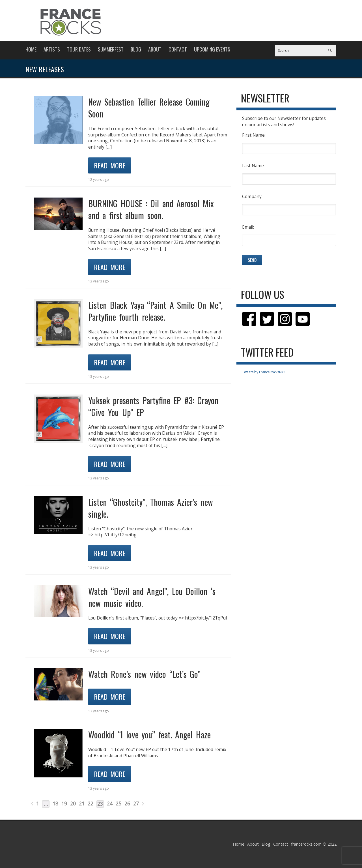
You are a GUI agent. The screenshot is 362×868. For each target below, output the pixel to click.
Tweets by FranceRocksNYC (264, 372)
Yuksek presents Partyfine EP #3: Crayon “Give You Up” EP (154, 406)
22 (90, 804)
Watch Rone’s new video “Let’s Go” (145, 674)
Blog (136, 49)
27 (136, 804)
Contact (178, 49)
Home (31, 49)
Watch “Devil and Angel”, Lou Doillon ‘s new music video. (152, 597)
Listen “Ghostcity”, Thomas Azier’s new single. (151, 508)
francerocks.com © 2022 (314, 844)
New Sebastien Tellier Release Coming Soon (149, 108)
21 (82, 804)
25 (118, 804)
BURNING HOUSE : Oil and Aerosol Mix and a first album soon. (151, 209)
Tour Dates (79, 49)
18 (55, 804)
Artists (52, 49)
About (155, 49)
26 (127, 804)
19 (64, 804)
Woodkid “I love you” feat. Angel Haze (149, 735)
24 (110, 804)
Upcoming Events (212, 49)
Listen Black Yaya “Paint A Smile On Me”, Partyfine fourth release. (156, 311)
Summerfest (111, 49)
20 (73, 804)
